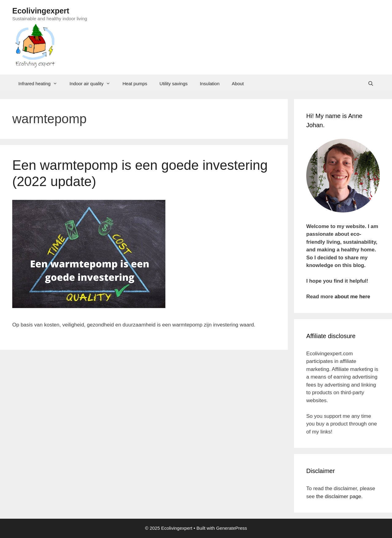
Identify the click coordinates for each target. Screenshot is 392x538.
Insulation (210, 84)
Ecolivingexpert (41, 11)
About (238, 84)
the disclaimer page (339, 496)
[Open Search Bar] (371, 84)
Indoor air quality (93, 84)
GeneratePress (232, 528)
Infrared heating (41, 84)
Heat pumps (135, 84)
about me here (352, 297)
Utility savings (174, 84)
